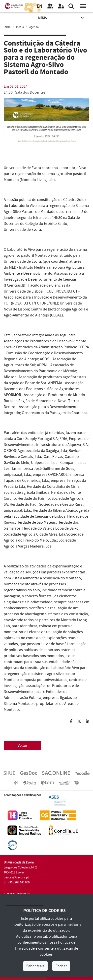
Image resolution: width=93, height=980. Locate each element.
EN (39, 6)
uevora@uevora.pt (16, 877)
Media (61, 18)
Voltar (22, 746)
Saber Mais (35, 966)
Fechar (61, 966)
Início (7, 27)
